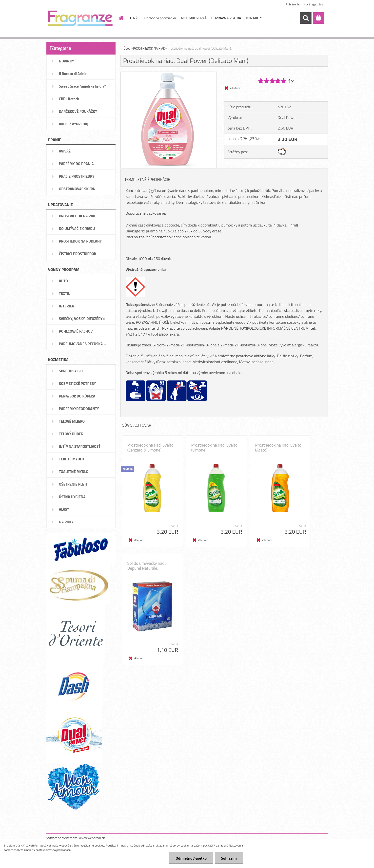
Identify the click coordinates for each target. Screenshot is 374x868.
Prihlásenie (293, 4)
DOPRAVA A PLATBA (226, 18)
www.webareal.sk (92, 838)
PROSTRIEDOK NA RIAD (149, 48)
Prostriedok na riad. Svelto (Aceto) (278, 448)
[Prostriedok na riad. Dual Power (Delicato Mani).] (169, 74)
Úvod (127, 48)
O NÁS (135, 18)
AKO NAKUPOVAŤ (193, 18)
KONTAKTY (254, 18)
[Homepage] (121, 18)
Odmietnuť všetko (191, 858)
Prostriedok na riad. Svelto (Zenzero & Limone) (150, 448)
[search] (306, 18)
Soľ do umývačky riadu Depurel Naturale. (147, 566)
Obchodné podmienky (160, 18)
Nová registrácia (314, 4)
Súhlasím (229, 858)
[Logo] (80, 18)
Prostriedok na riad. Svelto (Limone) (214, 448)
